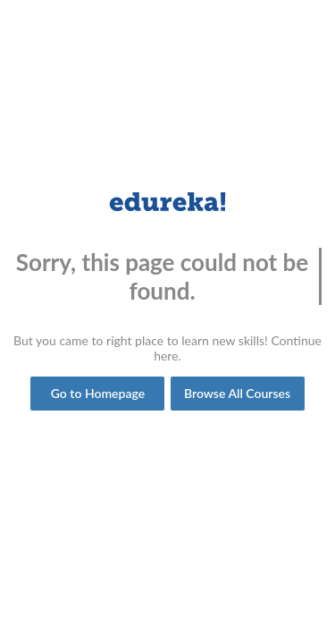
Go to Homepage (98, 393)
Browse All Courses (237, 393)
